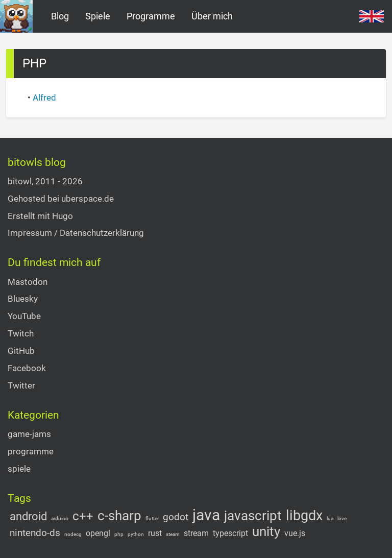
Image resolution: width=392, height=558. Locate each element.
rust (155, 533)
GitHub (21, 351)
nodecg (73, 535)
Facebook (27, 368)
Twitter (21, 385)
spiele (19, 469)
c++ (83, 516)
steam (173, 535)
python (136, 535)
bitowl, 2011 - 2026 (45, 181)
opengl (98, 533)
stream (196, 533)
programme (31, 451)
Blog (60, 16)
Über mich (212, 16)
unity (266, 531)
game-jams (29, 434)
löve (342, 519)
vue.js (295, 533)
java (206, 515)
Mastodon (28, 282)
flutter (152, 519)
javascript (253, 516)
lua (330, 519)
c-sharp (119, 516)
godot (176, 517)
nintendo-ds (35, 533)
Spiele (98, 16)
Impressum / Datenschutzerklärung (76, 233)
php (119, 535)
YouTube (24, 316)
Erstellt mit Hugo (40, 216)
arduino (60, 519)
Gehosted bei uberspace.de (61, 199)
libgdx (304, 516)
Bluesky (23, 299)
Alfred (44, 98)
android (28, 517)
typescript (230, 533)
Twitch (21, 333)
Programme (151, 16)
